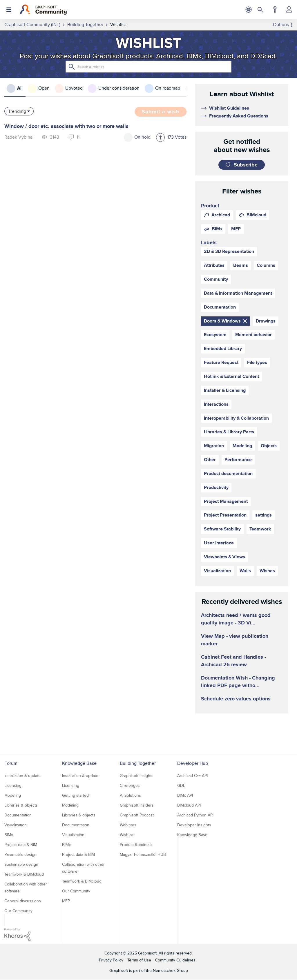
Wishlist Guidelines (229, 108)
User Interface (219, 543)
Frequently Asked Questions (239, 116)
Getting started (75, 795)
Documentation (220, 307)
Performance (238, 460)
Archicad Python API (195, 815)
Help (275, 10)
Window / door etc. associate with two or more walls (66, 126)
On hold (142, 137)
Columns (266, 265)
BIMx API (185, 795)
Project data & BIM (21, 845)
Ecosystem (215, 335)
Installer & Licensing (225, 390)
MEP (66, 901)
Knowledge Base (79, 763)
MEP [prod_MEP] (236, 229)
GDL (181, 785)
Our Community (18, 911)
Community (216, 279)
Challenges (130, 785)
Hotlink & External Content (231, 376)
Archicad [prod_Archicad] (221, 215)
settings (264, 515)
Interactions (216, 404)
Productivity (216, 487)
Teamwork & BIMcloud (24, 874)
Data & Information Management (238, 293)
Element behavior (253, 335)
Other (210, 460)
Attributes (214, 265)
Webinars (128, 825)
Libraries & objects (21, 805)
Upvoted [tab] (74, 88)
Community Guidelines (175, 960)
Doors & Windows (222, 321)
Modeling (242, 446)
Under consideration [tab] (119, 88)
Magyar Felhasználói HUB (143, 854)
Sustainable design (21, 864)
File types (257, 362)
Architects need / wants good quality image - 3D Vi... (236, 619)
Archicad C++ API (192, 776)
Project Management (226, 501)
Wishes (267, 571)
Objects (269, 446)
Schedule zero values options (236, 699)
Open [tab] (44, 88)
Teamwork (260, 529)
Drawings (266, 321)
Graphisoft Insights (137, 776)
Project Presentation (225, 515)
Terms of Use (139, 960)
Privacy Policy (111, 960)
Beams (241, 265)
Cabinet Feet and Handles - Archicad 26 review (233, 661)
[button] (160, 138)
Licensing (13, 785)
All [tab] (20, 88)
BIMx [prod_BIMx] (217, 229)
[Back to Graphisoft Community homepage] (44, 10)
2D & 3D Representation (229, 251)
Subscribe (246, 165)
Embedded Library (223, 348)
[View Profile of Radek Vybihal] (19, 137)
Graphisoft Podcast (137, 815)
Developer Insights (194, 825)
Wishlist (127, 835)
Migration (214, 446)
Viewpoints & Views (224, 557)
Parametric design (20, 854)
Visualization (217, 571)
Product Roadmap (136, 845)
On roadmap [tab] (168, 88)
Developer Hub (193, 763)
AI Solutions (130, 795)
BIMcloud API (189, 805)
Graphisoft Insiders (137, 805)
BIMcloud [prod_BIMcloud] (256, 215)
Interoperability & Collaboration (236, 418)
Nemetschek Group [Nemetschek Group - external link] (170, 970)
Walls (245, 571)
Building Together (138, 763)
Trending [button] (17, 111)
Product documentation (228, 473)
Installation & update (22, 776)
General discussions (23, 901)
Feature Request (221, 362)
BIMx (9, 835)
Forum (11, 763)
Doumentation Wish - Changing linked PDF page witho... (238, 682)
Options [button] (281, 25)
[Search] (148, 67)
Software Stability (222, 529)
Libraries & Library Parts (229, 432)
